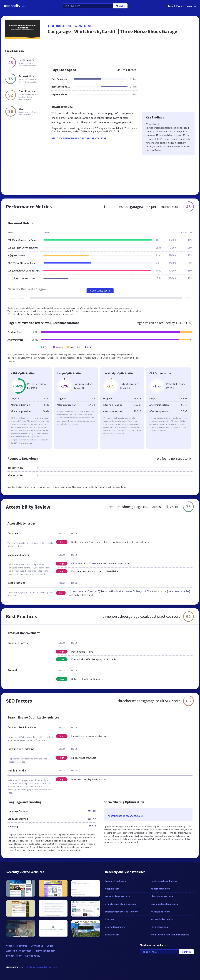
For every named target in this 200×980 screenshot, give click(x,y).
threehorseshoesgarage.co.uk (70, 26)
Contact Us (37, 946)
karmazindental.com (163, 919)
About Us (192, 6)
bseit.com (111, 919)
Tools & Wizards (176, 6)
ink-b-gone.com (160, 927)
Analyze (120, 6)
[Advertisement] (121, 54)
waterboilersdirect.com (118, 896)
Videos (10, 946)
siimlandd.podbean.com (164, 904)
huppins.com (112, 889)
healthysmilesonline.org (164, 881)
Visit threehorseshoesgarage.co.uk (79, 138)
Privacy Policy (14, 956)
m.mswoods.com (161, 912)
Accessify (15, 6)
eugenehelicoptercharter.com (122, 912)
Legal (50, 946)
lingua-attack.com (115, 881)
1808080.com (112, 935)
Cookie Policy (33, 956)
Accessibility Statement (19, 951)
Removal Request (46, 951)
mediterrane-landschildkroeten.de (170, 935)
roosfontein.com (160, 889)
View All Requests (100, 291)
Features (22, 946)
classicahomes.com (162, 896)
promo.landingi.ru (115, 927)
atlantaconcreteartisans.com (122, 904)
